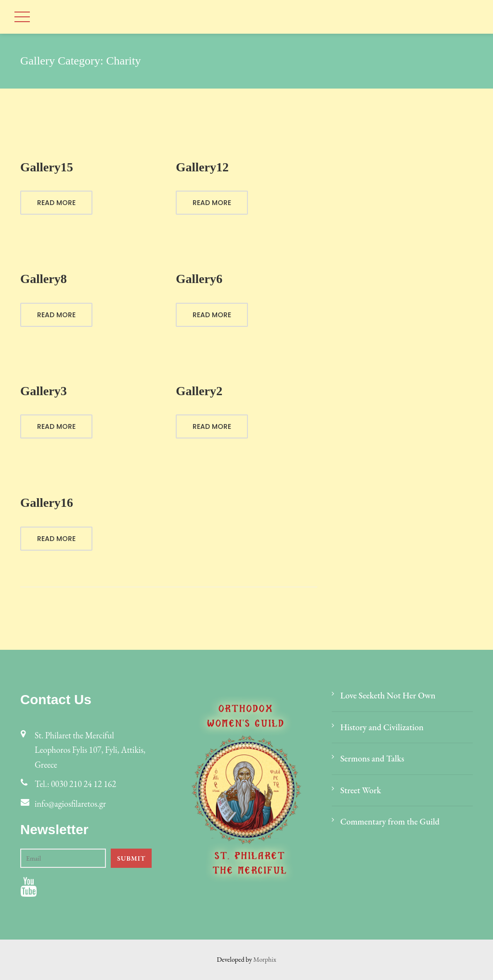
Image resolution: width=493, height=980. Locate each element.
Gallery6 (199, 279)
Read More (56, 203)
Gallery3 (44, 391)
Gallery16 (47, 503)
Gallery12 (202, 167)
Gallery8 (44, 279)
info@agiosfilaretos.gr (70, 804)
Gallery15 (47, 167)
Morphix (265, 959)
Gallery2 (199, 391)
